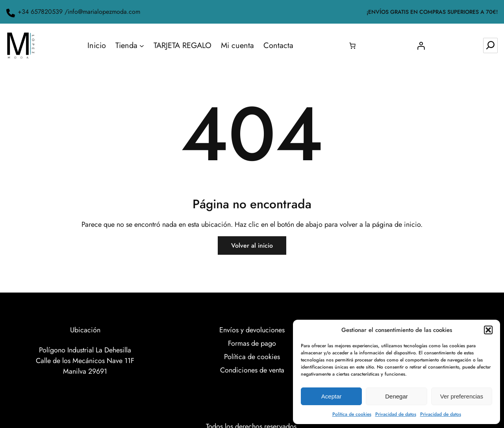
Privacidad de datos (396, 414)
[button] (488, 330)
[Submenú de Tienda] (142, 46)
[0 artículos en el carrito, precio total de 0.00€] (352, 46)
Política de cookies (352, 414)
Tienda (126, 45)
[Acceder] (421, 46)
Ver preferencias (462, 396)
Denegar (397, 396)
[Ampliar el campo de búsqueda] (490, 45)
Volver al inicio (252, 245)
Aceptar (332, 396)
